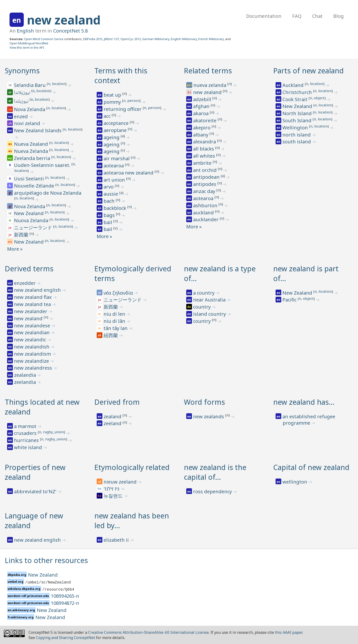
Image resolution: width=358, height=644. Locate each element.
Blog (339, 16)
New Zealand (29, 213)
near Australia (210, 300)
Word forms (204, 402)
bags (110, 215)
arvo (109, 187)
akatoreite (205, 120)
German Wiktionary (156, 39)
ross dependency (213, 491)
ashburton (206, 205)
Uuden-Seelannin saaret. (43, 165)
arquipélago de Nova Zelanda (48, 193)
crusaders (26, 433)
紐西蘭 (111, 335)
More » (15, 249)
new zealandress (34, 368)
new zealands (209, 416)
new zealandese (33, 326)
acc (108, 116)
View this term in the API (27, 47)
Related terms (208, 71)
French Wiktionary (211, 39)
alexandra (205, 142)
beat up (113, 95)
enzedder (25, 283)
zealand (113, 416)
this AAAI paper (289, 632)
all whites (205, 156)
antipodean (207, 177)
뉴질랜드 (114, 496)
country (203, 307)
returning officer (123, 109)
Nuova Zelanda (32, 220)
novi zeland (28, 123)
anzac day (205, 191)
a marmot (26, 426)
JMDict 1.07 (112, 39)
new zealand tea (33, 304)
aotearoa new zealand (129, 173)
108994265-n (65, 596)
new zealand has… (304, 402)
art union (115, 180)
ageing (112, 137)
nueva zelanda (210, 85)
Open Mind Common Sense (44, 39)
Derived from (117, 402)
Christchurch (298, 92)
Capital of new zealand (311, 467)
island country (210, 314)
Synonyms (22, 71)
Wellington (296, 128)
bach (110, 201)
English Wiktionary (184, 39)
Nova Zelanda (30, 109)
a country (204, 293)
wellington (295, 482)
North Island (298, 113)
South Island (298, 120)
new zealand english (38, 290)
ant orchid (205, 170)
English (25, 31)
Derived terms (29, 269)
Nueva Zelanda (32, 151)
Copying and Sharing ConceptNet (65, 638)
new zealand (64, 20)
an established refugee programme (309, 420)
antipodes (205, 184)
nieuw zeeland (121, 482)
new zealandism (33, 354)
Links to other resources (46, 560)
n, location (57, 84)
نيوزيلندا (22, 102)
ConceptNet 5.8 (70, 31)
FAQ (297, 16)
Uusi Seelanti (30, 179)
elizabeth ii (117, 540)
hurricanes (27, 440)
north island (297, 135)
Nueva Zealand (32, 144)
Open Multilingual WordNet (29, 43)
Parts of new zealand (308, 71)
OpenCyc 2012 (131, 39)
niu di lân (115, 321)
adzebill (203, 99)
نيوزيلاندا (22, 93)
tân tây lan (116, 328)
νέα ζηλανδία (119, 293)
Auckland (294, 85)
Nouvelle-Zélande (35, 186)
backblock (115, 208)
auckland (204, 213)
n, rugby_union (51, 432)
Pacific (290, 300)
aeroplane (116, 130)
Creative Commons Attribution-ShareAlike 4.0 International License (148, 632)
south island (297, 142)
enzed (21, 116)
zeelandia (26, 382)
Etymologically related (132, 467)
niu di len (115, 314)
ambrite (203, 163)
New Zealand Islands (38, 130)
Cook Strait (296, 99)
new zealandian (32, 332)
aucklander (206, 219)
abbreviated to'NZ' (36, 491)
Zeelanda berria (33, 158)
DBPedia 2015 (93, 39)
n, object (317, 98)
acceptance (117, 123)
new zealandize (32, 361)
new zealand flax (33, 297)
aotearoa (114, 166)
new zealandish (32, 347)
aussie (111, 194)
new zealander (31, 311)
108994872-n (65, 603)
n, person (131, 100)
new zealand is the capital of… (215, 472)
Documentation (264, 16)
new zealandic (31, 340)
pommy (113, 102)
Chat (317, 16)
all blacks (204, 149)
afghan (202, 106)
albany (201, 135)
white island (29, 447)
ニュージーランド (34, 228)
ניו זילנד (112, 489)
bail (108, 222)
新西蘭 (22, 235)
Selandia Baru (30, 85)
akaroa (201, 113)
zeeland (113, 423)
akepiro (202, 128)
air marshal (117, 158)
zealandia (26, 375)
